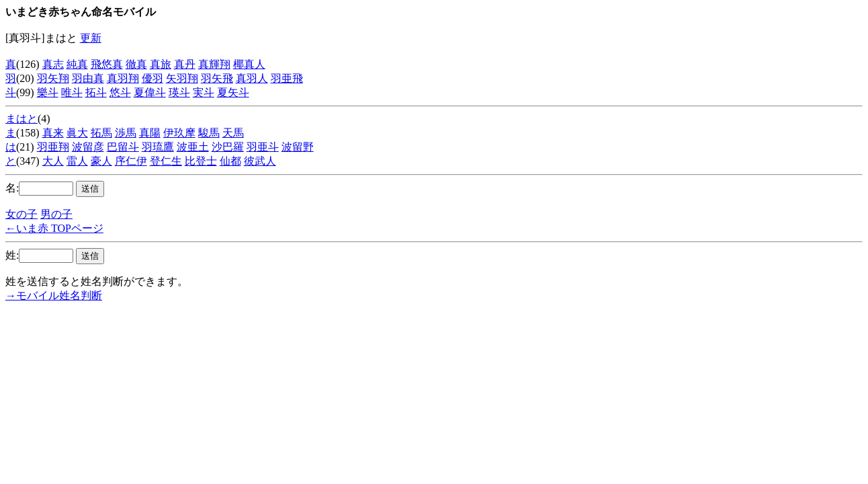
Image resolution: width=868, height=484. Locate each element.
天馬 (233, 133)
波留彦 (88, 147)
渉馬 (126, 133)
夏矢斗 (233, 92)
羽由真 (88, 78)
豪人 (101, 161)
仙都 (230, 161)
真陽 (150, 133)
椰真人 (249, 64)
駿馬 (209, 133)
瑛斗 (179, 92)
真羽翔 (123, 78)
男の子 (56, 214)
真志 (53, 64)
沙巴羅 (228, 147)
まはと (21, 119)
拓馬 (101, 133)
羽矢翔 (53, 78)
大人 (53, 161)
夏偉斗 (150, 92)
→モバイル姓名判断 (54, 295)
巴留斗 (123, 147)
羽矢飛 (217, 78)
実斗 (204, 92)
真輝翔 (214, 64)
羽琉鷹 (158, 147)
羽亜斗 (263, 147)
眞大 (77, 133)
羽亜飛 (287, 78)
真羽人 (252, 78)
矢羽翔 (182, 78)
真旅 (161, 64)
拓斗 (96, 92)
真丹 (185, 64)
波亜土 (193, 147)
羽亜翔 (53, 147)
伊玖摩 (179, 133)
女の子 (21, 214)
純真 (77, 64)
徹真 (136, 64)
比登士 (201, 161)
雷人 (77, 161)
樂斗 (48, 92)
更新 (91, 38)
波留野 (298, 147)
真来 (53, 133)
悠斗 (120, 92)
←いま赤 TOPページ (54, 228)
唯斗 (72, 92)
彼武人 (260, 161)
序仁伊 (131, 161)
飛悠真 (107, 64)
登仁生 (166, 161)
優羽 (153, 78)
